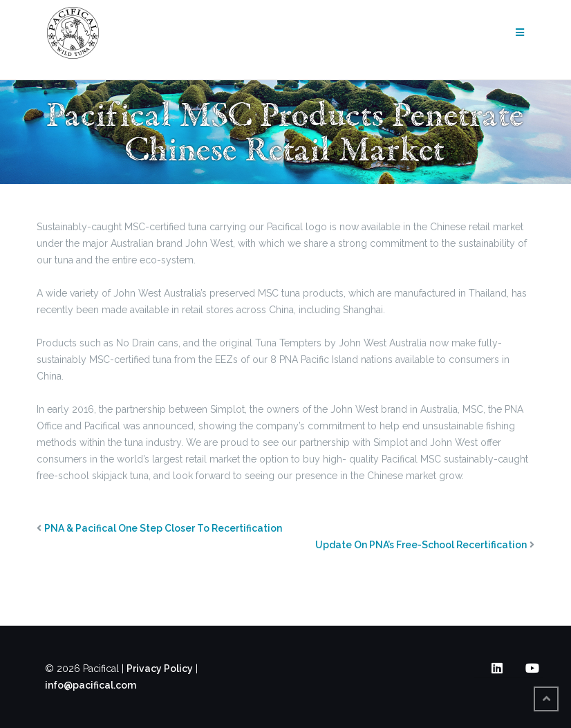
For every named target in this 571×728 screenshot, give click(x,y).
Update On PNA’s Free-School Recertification (421, 545)
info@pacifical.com (91, 685)
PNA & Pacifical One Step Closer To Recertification (163, 528)
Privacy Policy (160, 669)
